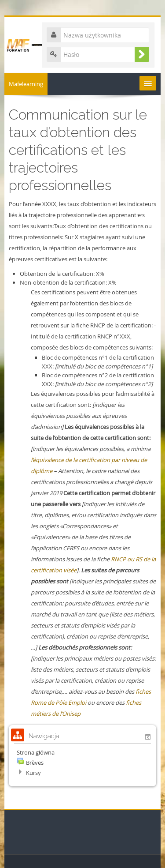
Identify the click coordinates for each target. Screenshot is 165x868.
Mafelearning (26, 84)
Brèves (35, 763)
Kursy (33, 773)
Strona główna (36, 752)
